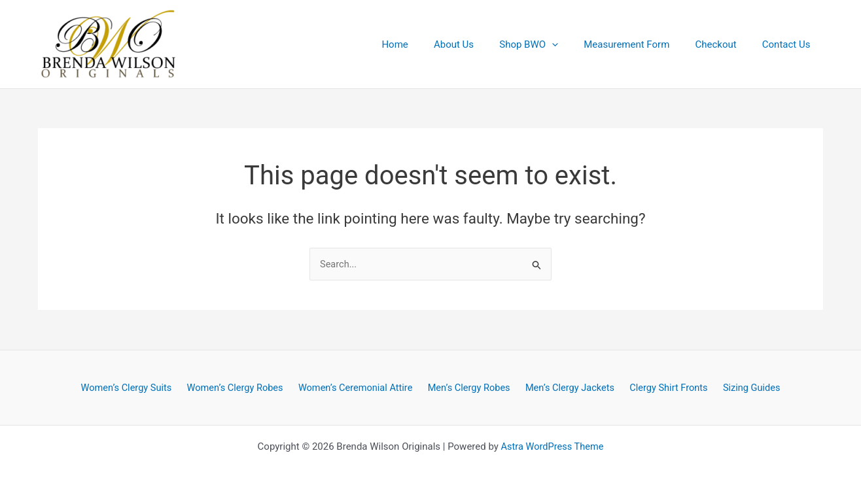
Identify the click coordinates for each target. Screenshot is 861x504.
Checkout (725, 44)
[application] (573, 44)
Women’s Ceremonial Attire (359, 388)
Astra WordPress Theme (552, 446)
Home (428, 44)
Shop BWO (550, 44)
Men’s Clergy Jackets (568, 388)
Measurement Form (641, 44)
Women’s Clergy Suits (134, 388)
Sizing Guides (744, 388)
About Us (481, 44)
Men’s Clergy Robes (470, 388)
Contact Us (789, 44)
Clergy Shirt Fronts (664, 388)
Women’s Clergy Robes (241, 388)
